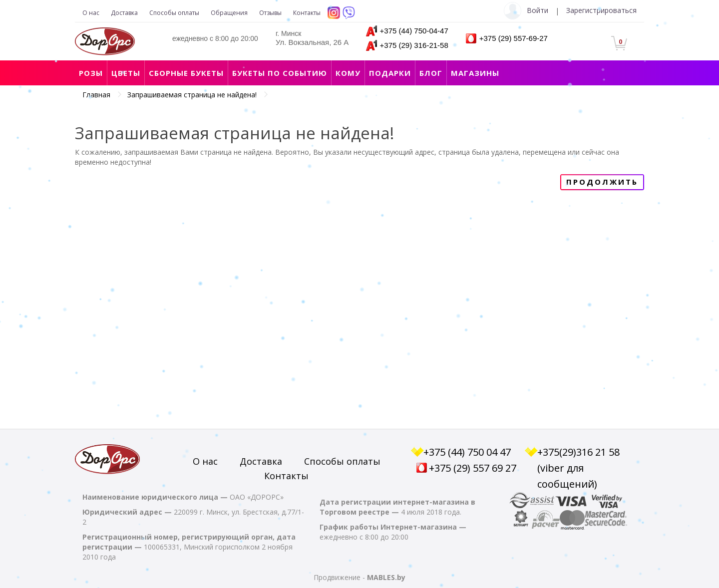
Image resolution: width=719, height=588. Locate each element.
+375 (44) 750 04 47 (467, 452)
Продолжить (602, 182)
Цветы (126, 73)
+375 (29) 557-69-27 (514, 38)
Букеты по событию (280, 73)
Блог (431, 73)
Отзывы (270, 13)
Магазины (475, 73)
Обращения (229, 13)
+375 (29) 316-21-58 (414, 45)
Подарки (390, 73)
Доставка (124, 13)
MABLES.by (386, 577)
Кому (348, 73)
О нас (91, 13)
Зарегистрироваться (601, 10)
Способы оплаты (174, 13)
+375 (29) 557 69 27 (473, 468)
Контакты (307, 13)
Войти (538, 10)
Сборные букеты (186, 73)
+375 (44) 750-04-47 (414, 31)
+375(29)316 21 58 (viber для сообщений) (578, 468)
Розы (91, 73)
